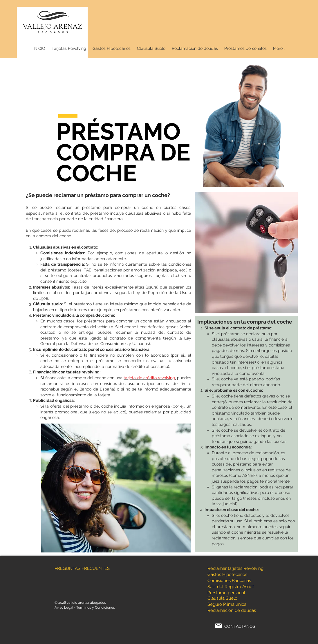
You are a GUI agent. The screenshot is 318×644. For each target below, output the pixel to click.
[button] (245, 49)
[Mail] (218, 626)
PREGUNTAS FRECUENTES (82, 568)
